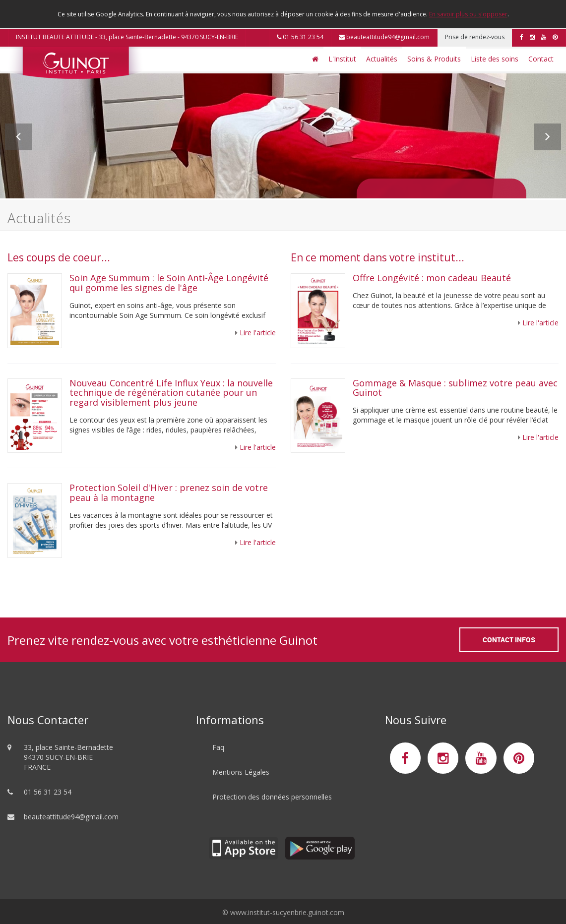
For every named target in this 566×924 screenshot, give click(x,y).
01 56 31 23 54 (300, 37)
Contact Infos (509, 640)
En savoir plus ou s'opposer (468, 14)
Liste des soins (495, 59)
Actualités (382, 59)
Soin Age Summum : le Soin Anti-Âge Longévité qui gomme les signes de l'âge (169, 283)
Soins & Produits (434, 59)
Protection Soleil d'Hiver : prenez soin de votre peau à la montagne (169, 493)
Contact (541, 59)
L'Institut (342, 59)
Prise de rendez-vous (475, 37)
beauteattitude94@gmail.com (384, 37)
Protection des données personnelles (272, 797)
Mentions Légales (241, 772)
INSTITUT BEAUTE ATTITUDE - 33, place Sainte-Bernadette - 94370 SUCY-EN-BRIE (127, 37)
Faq (218, 747)
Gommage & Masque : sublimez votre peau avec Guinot (455, 388)
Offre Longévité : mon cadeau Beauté (432, 278)
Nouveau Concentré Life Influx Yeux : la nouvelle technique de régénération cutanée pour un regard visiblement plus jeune (171, 393)
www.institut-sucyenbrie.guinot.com (287, 912)
